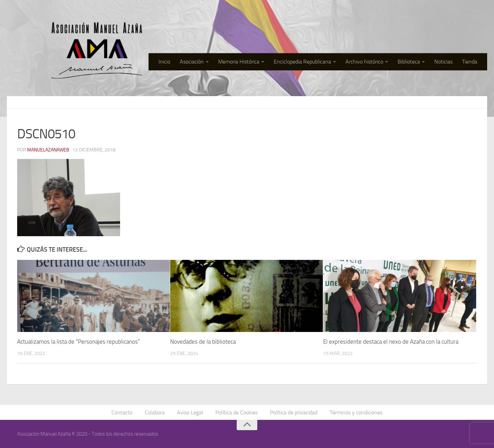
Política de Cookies (237, 412)
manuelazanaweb (48, 150)
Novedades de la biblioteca (203, 342)
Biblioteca (409, 62)
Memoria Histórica (239, 62)
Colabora (155, 412)
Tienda (470, 62)
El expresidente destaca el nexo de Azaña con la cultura (391, 342)
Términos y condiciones (356, 412)
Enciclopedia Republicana (302, 62)
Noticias (443, 62)
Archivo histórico (364, 62)
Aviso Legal (190, 412)
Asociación (192, 62)
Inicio (164, 62)
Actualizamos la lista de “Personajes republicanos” (79, 342)
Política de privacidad (294, 412)
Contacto (122, 412)
